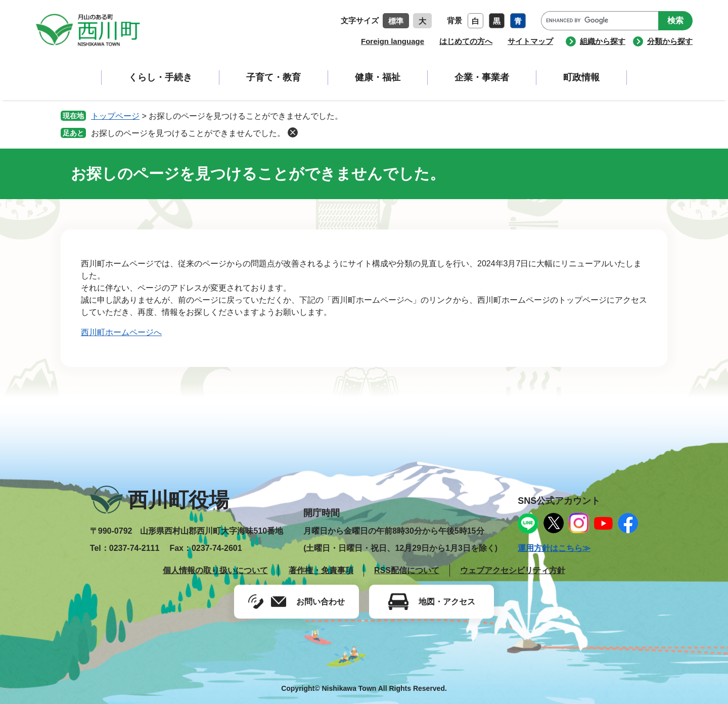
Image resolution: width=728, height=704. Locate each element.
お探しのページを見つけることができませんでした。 (188, 133)
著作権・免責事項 (321, 570)
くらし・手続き (160, 77)
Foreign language (393, 41)
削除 (293, 132)
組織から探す (603, 41)
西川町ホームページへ (121, 332)
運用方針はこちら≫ (554, 548)
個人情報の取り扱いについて (215, 570)
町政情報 (581, 77)
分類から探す (670, 41)
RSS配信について (407, 570)
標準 (396, 21)
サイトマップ (530, 41)
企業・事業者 (482, 77)
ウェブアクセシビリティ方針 (513, 570)
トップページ (115, 116)
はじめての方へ (466, 41)
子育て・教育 (274, 77)
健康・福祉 (378, 77)
